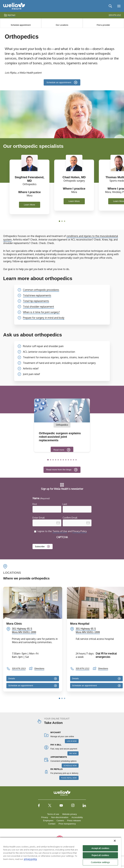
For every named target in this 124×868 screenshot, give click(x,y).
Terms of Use (60, 531)
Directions (39, 669)
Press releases (74, 821)
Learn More (29, 205)
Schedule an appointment (59, 82)
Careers (60, 821)
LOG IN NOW (72, 741)
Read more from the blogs (59, 470)
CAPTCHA (62, 537)
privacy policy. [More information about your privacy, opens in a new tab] (30, 859)
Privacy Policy (80, 531)
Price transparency (67, 824)
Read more (59, 450)
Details (12, 678)
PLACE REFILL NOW (69, 778)
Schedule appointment (21, 25)
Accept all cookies (100, 848)
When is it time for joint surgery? (41, 312)
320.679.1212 (83, 669)
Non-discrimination (60, 817)
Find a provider (103, 25)
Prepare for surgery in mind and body (44, 318)
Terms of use (53, 814)
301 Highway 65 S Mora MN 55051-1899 (24, 630)
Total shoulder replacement (38, 307)
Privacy (45, 817)
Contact (52, 824)
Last (65, 504)
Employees (48, 821)
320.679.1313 (19, 669)
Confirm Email (70, 518)
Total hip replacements (36, 301)
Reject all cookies (100, 855)
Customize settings (100, 862)
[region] (61, 853)
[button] (59, 221)
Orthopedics (62, 425)
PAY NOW (73, 753)
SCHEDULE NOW (70, 766)
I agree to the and (62, 531)
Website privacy (69, 814)
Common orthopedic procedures (41, 290)
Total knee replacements (37, 295)
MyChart (10, 15)
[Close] (115, 841)
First (35, 504)
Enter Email (39, 518)
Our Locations (62, 25)
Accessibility (77, 817)
